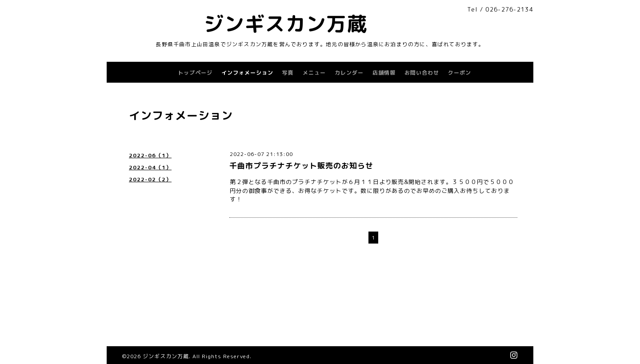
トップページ (195, 73)
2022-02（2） (150, 179)
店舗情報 (384, 73)
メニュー (314, 73)
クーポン (460, 73)
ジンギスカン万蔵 (285, 24)
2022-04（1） (150, 167)
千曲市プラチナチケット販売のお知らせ (301, 166)
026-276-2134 (509, 9)
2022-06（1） (150, 155)
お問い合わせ (422, 73)
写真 (288, 73)
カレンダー (349, 73)
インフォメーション (247, 73)
